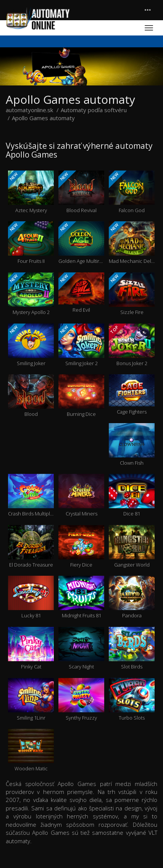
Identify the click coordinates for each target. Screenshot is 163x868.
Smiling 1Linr (31, 700)
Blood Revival (81, 192)
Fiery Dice (81, 547)
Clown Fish (132, 445)
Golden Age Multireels (81, 243)
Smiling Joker (31, 345)
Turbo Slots (132, 700)
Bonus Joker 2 (132, 345)
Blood (31, 396)
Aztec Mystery (31, 192)
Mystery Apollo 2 (31, 294)
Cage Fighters (132, 395)
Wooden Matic (31, 750)
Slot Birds (132, 648)
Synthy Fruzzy (81, 700)
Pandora (132, 597)
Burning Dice (81, 396)
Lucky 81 (31, 597)
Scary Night (81, 648)
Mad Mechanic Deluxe (132, 243)
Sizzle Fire (132, 294)
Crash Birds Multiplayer (31, 495)
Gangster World (132, 547)
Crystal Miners (81, 495)
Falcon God (132, 192)
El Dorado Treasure (31, 547)
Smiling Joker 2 (81, 345)
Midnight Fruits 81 (81, 597)
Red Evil (81, 293)
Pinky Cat (31, 648)
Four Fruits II (31, 243)
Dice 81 (132, 495)
